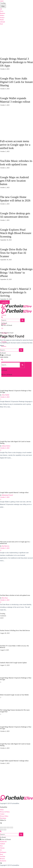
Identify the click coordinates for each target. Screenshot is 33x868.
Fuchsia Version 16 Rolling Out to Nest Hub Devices (15, 630)
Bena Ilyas (5, 598)
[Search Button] (2, 317)
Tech (1, 24)
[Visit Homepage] (16, 304)
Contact (2, 814)
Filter (3, 6)
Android (4, 315)
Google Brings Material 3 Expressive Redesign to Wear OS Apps (16, 62)
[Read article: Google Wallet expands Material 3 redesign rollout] (16, 476)
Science (2, 18)
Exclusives (3, 861)
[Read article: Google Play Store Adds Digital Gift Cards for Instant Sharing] (16, 425)
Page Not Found (9, 333)
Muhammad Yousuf (7, 495)
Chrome (2, 848)
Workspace (3, 852)
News (2, 11)
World (2, 20)
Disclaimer (3, 818)
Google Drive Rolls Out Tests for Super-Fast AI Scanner (14, 253)
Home (2, 333)
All (1, 9)
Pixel (1, 854)
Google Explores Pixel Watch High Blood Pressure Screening (16, 233)
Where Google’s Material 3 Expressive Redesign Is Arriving (15, 292)
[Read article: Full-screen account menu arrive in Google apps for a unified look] (16, 525)
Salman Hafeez (6, 446)
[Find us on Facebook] (0, 823)
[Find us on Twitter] (1, 823)
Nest (1, 846)
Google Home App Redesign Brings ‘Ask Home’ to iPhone (16, 273)
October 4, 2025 (5, 397)
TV (2, 328)
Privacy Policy (4, 816)
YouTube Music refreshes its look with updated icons (15, 595)
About (2, 810)
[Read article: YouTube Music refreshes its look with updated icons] (16, 579)
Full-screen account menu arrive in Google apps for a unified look (15, 145)
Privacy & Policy (5, 812)
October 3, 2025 (5, 497)
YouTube (3, 856)
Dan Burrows (6, 546)
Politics (2, 15)
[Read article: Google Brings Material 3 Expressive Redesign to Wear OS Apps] (16, 374)
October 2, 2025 (5, 600)
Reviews (2, 859)
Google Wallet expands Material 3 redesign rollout (14, 493)
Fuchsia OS (3, 842)
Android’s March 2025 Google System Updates (13, 663)
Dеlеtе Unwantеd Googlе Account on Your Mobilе (14, 695)
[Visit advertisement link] (13, 119)
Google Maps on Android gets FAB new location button (14, 181)
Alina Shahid (5, 395)
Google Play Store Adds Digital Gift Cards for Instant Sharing (16, 82)
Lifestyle (3, 22)
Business (3, 13)
